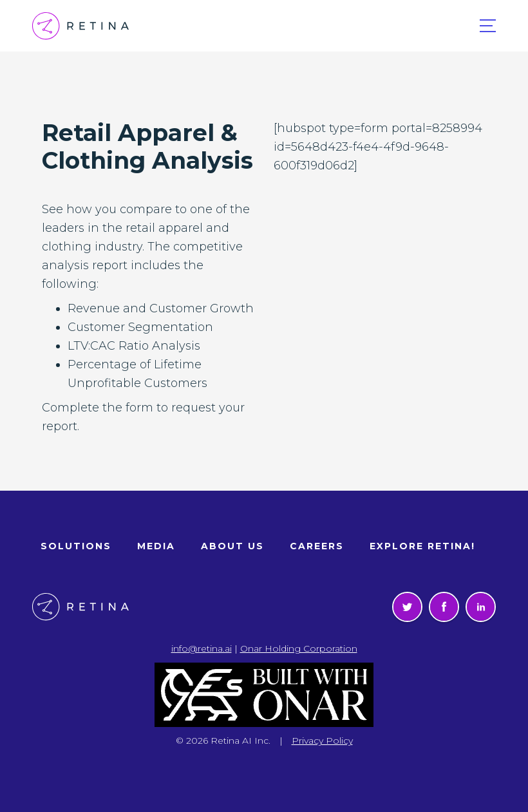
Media (156, 546)
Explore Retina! (422, 546)
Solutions (76, 546)
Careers (317, 546)
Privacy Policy (322, 741)
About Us (232, 546)
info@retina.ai (202, 648)
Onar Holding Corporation (299, 648)
